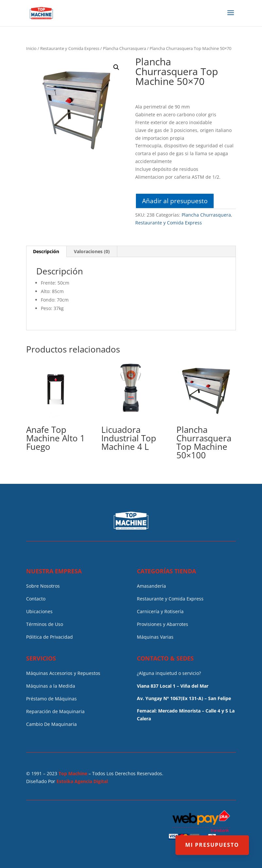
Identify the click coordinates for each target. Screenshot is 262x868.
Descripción (46, 251)
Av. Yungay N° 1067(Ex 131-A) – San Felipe (184, 698)
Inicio (31, 48)
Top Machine (73, 773)
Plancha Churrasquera (124, 48)
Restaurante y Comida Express (70, 48)
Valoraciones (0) (92, 251)
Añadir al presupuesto (175, 201)
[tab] (46, 252)
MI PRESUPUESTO (212, 845)
